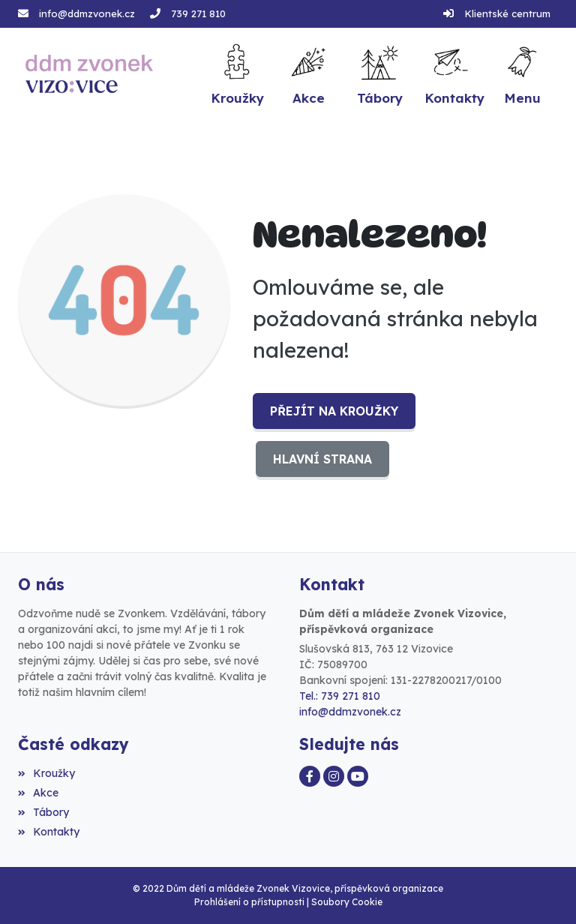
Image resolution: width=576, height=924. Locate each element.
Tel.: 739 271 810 (340, 696)
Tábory (43, 812)
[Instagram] (334, 776)
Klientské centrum (507, 13)
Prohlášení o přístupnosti (249, 902)
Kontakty (49, 832)
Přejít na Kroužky (334, 411)
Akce (38, 793)
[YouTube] (358, 776)
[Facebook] (310, 776)
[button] (522, 74)
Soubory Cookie (347, 902)
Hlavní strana (322, 459)
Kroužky (46, 773)
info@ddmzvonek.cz (87, 13)
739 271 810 (198, 13)
